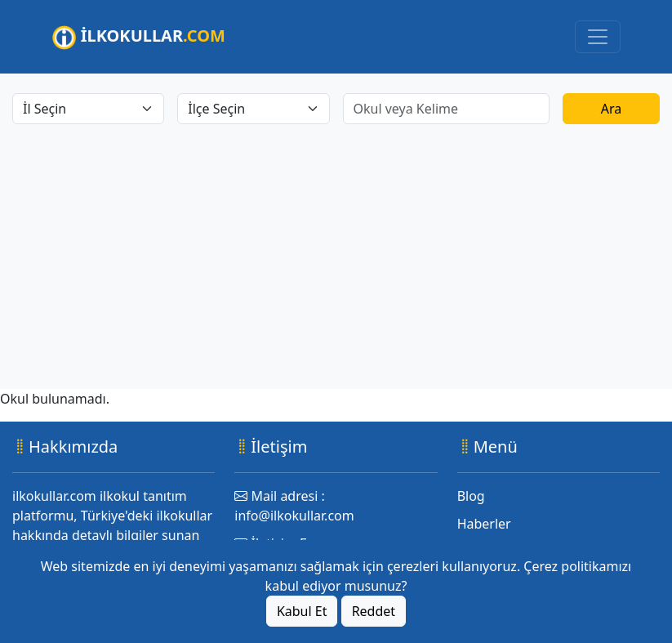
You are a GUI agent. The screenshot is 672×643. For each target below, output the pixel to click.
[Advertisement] (336, 247)
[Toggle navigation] (598, 37)
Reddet (374, 611)
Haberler (484, 524)
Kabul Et (302, 611)
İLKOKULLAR (139, 37)
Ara (612, 109)
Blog (471, 496)
